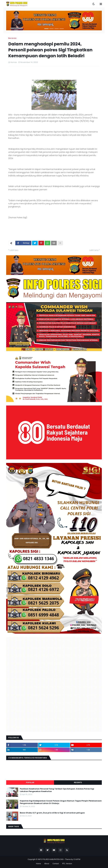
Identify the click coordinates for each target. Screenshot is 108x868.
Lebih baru (14, 250)
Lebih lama (94, 250)
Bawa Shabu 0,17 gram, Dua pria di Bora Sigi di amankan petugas (52, 813)
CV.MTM (77, 859)
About (47, 864)
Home (38, 864)
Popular (30, 782)
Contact (56, 864)
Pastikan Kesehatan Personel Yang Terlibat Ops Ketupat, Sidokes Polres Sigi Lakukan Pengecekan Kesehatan (57, 790)
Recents (78, 782)
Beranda (12, 38)
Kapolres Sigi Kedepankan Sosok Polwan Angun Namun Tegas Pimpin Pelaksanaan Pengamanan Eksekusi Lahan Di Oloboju (61, 802)
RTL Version (67, 864)
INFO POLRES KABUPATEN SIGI (51, 859)
